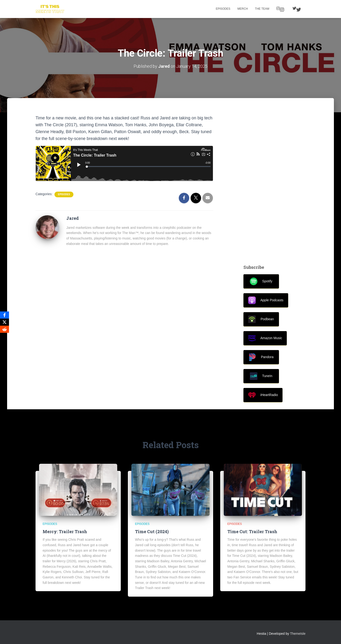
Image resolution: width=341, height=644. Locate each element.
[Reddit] (4, 329)
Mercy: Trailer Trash (65, 531)
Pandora (261, 357)
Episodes (223, 9)
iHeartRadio (263, 395)
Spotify (261, 281)
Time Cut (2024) (152, 531)
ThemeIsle (298, 634)
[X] (4, 322)
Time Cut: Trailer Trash (252, 531)
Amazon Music (265, 338)
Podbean (261, 319)
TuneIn (261, 376)
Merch (243, 9)
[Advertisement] (275, 186)
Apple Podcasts (266, 300)
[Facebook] (4, 315)
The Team (262, 9)
